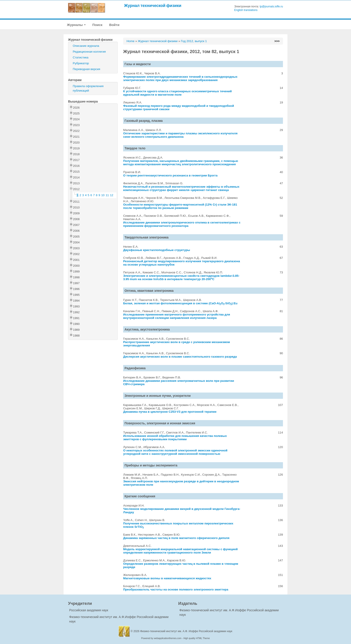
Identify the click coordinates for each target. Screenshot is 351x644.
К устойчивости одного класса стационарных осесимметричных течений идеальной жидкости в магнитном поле (177, 93)
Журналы (76, 25)
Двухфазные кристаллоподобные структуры (157, 250)
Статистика (81, 57)
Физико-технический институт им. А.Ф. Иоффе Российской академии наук (186, 631)
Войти (114, 25)
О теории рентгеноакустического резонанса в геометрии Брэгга (170, 175)
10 (103, 195)
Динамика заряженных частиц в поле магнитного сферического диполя (176, 538)
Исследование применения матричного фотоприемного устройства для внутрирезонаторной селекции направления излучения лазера (177, 316)
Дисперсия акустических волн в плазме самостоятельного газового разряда (180, 357)
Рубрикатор (81, 63)
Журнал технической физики (153, 5)
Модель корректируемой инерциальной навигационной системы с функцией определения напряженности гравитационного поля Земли (180, 551)
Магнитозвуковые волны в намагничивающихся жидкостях (167, 578)
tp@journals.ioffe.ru (271, 6)
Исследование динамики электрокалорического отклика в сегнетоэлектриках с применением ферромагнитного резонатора (182, 224)
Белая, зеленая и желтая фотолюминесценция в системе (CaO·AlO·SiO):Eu (180, 303)
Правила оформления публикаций (88, 88)
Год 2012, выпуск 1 (194, 41)
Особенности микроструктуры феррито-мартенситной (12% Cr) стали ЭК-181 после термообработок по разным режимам (180, 206)
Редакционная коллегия (89, 52)
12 (112, 195)
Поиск (97, 25)
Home (131, 41)
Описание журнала (86, 46)
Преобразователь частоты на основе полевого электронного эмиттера (176, 589)
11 (107, 195)
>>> (277, 41)
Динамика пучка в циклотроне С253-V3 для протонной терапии (170, 412)
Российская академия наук (89, 610)
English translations (246, 10)
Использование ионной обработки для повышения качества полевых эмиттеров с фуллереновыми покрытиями (175, 438)
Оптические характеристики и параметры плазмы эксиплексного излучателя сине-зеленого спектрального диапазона (180, 135)
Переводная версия (86, 69)
